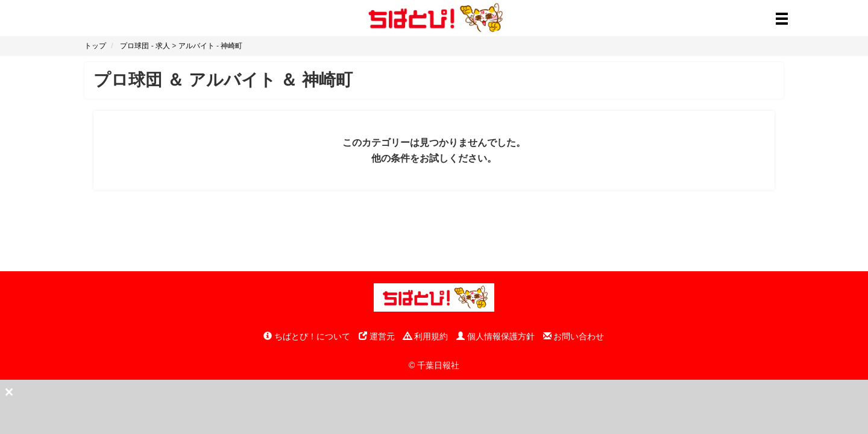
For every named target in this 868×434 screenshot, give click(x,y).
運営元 (377, 336)
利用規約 (426, 336)
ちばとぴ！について (307, 336)
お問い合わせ (574, 336)
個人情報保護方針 (495, 336)
